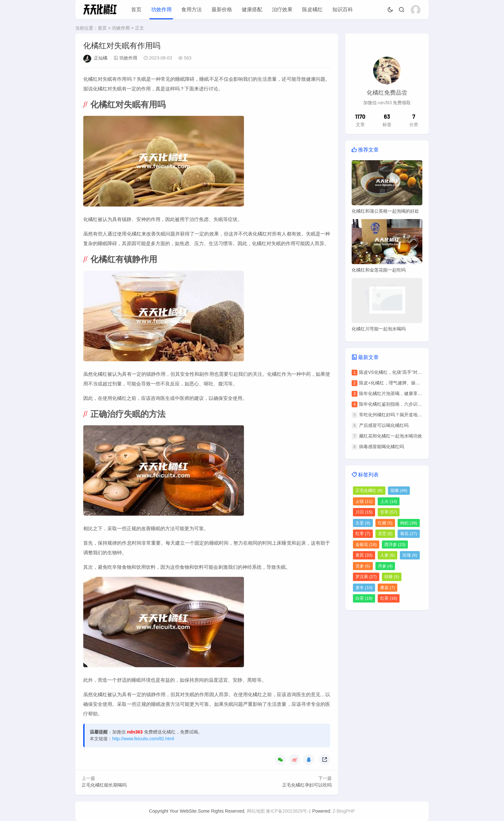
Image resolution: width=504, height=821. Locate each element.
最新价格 (222, 9)
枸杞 (409, 523)
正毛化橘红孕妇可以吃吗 (307, 785)
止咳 (364, 501)
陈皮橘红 (312, 9)
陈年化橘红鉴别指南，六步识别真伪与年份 (402, 404)
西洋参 (395, 544)
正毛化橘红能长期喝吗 (104, 785)
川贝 (364, 512)
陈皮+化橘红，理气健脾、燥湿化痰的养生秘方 (405, 383)
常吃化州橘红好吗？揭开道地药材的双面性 (402, 415)
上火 (389, 501)
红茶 (389, 598)
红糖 (385, 523)
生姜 (363, 523)
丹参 (385, 566)
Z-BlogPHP (344, 811)
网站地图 (256, 811)
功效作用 (161, 9)
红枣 (363, 534)
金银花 (366, 544)
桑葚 (388, 588)
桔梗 (392, 577)
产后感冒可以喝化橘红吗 (384, 425)
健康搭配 (252, 9)
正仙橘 (101, 58)
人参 (388, 555)
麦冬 (364, 588)
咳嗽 (399, 490)
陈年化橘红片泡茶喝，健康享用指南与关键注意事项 (411, 393)
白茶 (364, 598)
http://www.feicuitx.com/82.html (143, 739)
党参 (363, 566)
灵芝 (385, 534)
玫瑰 (410, 555)
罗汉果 (366, 577)
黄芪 (364, 555)
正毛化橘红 (369, 490)
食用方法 (192, 9)
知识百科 (343, 9)
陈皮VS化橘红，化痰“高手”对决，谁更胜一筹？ (406, 372)
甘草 (389, 512)
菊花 (409, 534)
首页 (136, 9)
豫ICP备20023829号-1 (288, 811)
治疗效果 (282, 9)
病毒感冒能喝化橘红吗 (382, 447)
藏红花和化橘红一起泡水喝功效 (391, 436)
